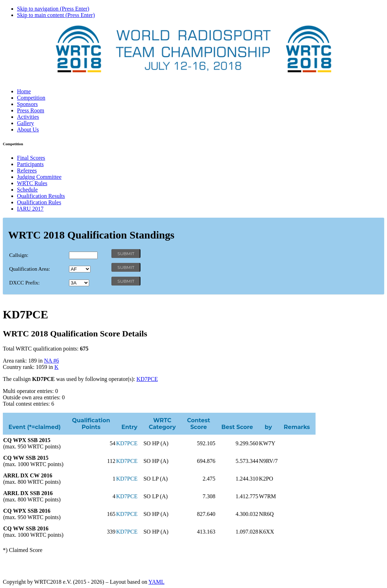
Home (24, 91)
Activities (28, 117)
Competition (31, 98)
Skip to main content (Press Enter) (56, 15)
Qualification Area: (30, 269)
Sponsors (27, 104)
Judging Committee (39, 177)
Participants (30, 164)
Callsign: (19, 255)
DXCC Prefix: (24, 283)
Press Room (31, 110)
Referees (27, 170)
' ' (80, 269)
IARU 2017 (30, 209)
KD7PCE (147, 379)
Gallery (25, 123)
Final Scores (31, 158)
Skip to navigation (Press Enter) (53, 9)
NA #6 (51, 361)
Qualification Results (41, 196)
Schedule (27, 190)
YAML (157, 582)
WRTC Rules (32, 183)
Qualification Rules (39, 202)
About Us (28, 130)
